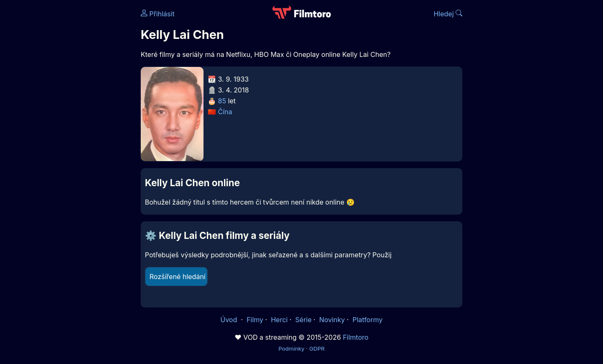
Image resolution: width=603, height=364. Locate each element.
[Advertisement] (80, 129)
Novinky (332, 320)
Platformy (368, 320)
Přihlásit (158, 14)
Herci (279, 320)
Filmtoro (356, 337)
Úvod (229, 320)
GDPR (317, 349)
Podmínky (291, 349)
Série (303, 320)
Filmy (255, 320)
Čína (225, 112)
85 (222, 101)
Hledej (448, 14)
